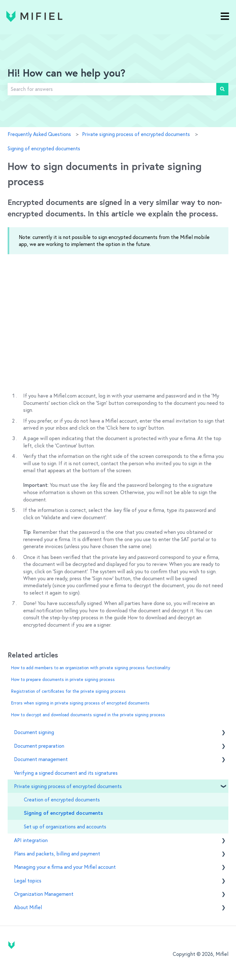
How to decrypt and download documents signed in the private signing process (88, 715)
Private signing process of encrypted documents (136, 134)
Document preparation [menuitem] (39, 746)
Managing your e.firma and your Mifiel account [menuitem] (65, 867)
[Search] (222, 89)
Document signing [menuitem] (34, 732)
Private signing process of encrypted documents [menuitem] (68, 786)
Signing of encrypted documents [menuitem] (63, 813)
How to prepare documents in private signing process (63, 679)
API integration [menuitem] (31, 840)
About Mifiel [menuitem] (28, 907)
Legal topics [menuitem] (28, 881)
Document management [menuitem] (41, 759)
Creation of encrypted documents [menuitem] (62, 800)
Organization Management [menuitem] (44, 894)
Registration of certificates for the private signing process (68, 691)
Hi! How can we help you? (66, 74)
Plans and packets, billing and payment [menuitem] (57, 854)
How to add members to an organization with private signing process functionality (91, 668)
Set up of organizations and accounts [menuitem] (65, 827)
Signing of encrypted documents (44, 148)
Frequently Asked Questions (39, 134)
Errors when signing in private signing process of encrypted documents (80, 703)
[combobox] (112, 89)
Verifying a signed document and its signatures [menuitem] (66, 773)
